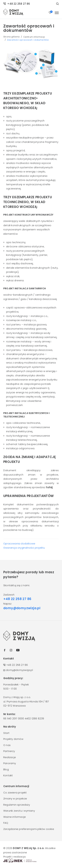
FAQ (6, 823)
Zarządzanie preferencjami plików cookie (29, 829)
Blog (6, 769)
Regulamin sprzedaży (17, 805)
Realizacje (10, 757)
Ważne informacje (15, 817)
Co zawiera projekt (15, 793)
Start (6, 733)
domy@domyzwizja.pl (22, 608)
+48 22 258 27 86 (17, 4)
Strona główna (11, 37)
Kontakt (8, 775)
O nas (7, 745)
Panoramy (10, 763)
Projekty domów (13, 739)
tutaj (49, 487)
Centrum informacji (34, 37)
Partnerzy (9, 751)
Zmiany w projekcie (15, 799)
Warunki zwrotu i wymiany (19, 811)
